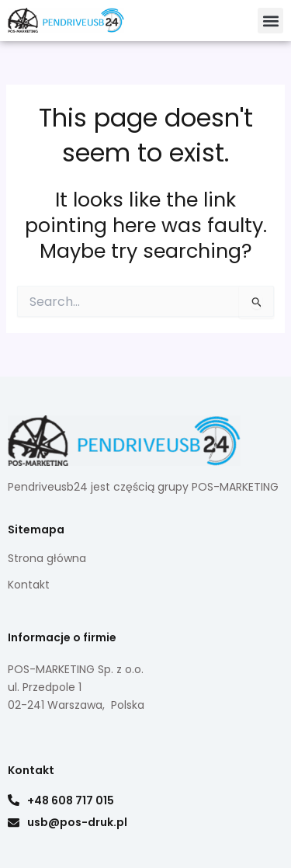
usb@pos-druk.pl (77, 822)
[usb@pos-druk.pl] (14, 823)
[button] (270, 21)
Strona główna (47, 558)
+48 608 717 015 (71, 800)
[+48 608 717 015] (14, 800)
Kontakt (29, 585)
